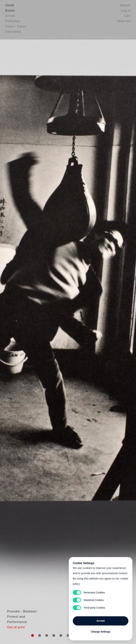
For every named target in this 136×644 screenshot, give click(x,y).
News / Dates (16, 27)
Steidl (10, 6)
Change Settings (101, 630)
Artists (10, 17)
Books (10, 11)
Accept (101, 619)
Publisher (13, 22)
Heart (44, 322)
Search (125, 6)
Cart (127, 17)
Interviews (13, 33)
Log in (126, 11)
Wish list (124, 22)
